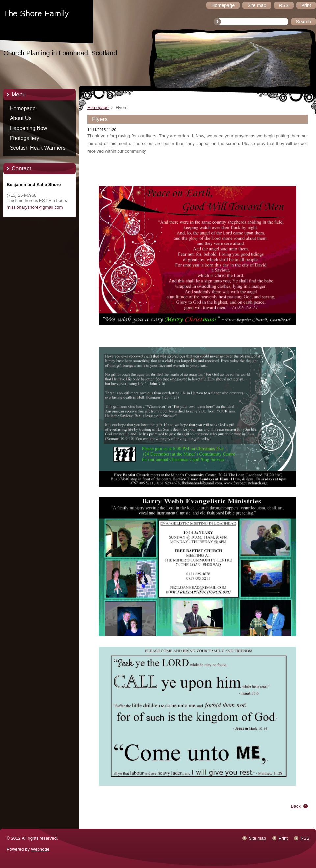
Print (283, 838)
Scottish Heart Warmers (38, 148)
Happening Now (28, 128)
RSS (305, 838)
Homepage (23, 108)
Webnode (40, 849)
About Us (21, 118)
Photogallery (25, 138)
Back (296, 806)
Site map (257, 838)
